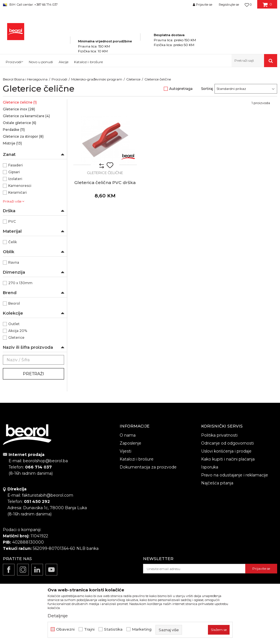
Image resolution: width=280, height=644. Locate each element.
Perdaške (14, 130)
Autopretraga (181, 89)
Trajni (89, 629)
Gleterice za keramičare (26, 116)
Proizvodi (59, 79)
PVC (12, 221)
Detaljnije (58, 616)
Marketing (142, 629)
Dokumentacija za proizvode (148, 467)
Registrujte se (229, 5)
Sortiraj (207, 89)
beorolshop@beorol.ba (45, 461)
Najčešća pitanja (217, 483)
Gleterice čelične (20, 102)
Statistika (113, 629)
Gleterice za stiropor (23, 136)
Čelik (13, 242)
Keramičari (18, 192)
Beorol (14, 303)
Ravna (14, 262)
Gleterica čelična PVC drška (105, 183)
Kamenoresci (20, 186)
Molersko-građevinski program (97, 79)
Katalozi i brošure (137, 459)
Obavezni (65, 629)
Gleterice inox (19, 109)
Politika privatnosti (219, 435)
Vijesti (125, 451)
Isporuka (210, 467)
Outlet (14, 324)
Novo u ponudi (41, 62)
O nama (128, 435)
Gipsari (14, 172)
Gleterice (133, 79)
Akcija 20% (18, 331)
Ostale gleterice (20, 123)
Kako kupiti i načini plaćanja (228, 459)
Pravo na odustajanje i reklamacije (235, 475)
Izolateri (15, 179)
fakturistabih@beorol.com (48, 495)
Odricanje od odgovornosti (227, 443)
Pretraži (33, 374)
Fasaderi (16, 165)
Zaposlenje (130, 443)
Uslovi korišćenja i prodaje (226, 451)
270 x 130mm (20, 283)
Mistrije (12, 143)
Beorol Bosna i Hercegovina (25, 79)
